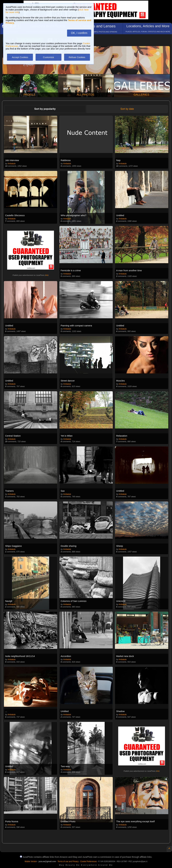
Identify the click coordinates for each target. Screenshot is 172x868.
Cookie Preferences (88, 861)
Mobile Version (31, 861)
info (47, 275)
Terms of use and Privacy (68, 861)
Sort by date (127, 109)
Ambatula (12, 164)
